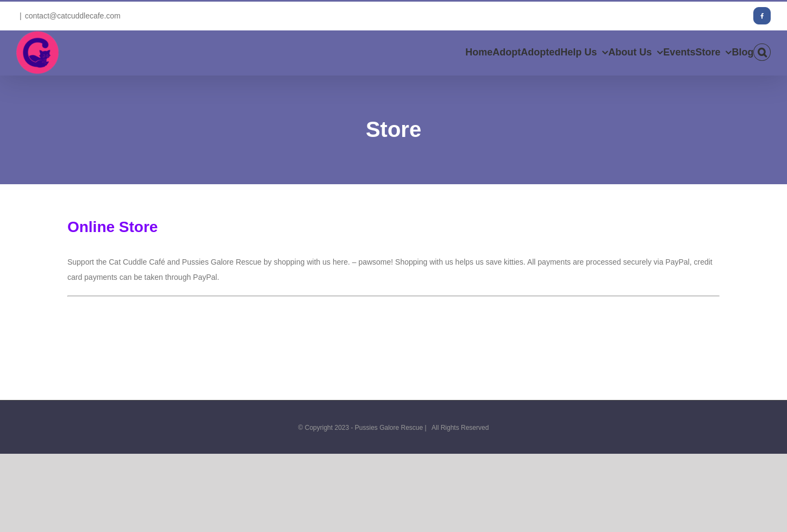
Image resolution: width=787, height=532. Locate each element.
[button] (762, 52)
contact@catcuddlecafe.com (73, 16)
